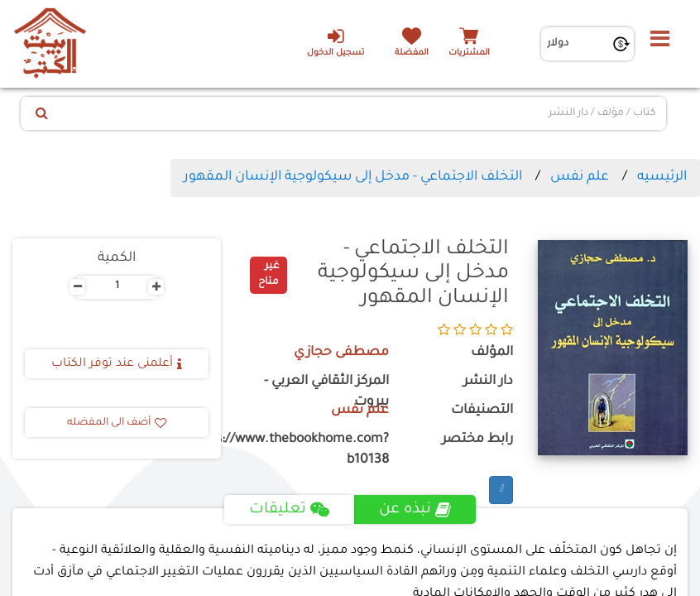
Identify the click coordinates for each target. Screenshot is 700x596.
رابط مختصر (477, 440)
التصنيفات (482, 411)
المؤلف (492, 353)
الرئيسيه (662, 177)
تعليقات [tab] (289, 510)
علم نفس (580, 177)
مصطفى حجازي (341, 353)
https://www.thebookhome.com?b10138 (317, 450)
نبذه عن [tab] (415, 510)
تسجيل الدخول (336, 42)
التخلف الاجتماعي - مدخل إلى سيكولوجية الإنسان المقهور (353, 177)
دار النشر (488, 382)
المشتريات (469, 53)
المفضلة (412, 53)
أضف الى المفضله (117, 423)
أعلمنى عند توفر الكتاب (117, 364)
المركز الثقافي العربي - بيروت (326, 392)
